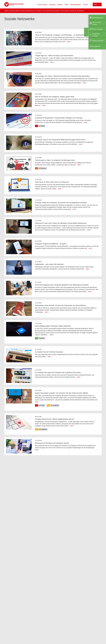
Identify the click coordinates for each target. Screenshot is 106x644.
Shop (66, 5)
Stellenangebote (95, 46)
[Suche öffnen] (90, 4)
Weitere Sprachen (98, 41)
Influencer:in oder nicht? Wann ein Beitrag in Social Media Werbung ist (61, 223)
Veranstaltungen (76, 5)
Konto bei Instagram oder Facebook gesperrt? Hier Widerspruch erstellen (62, 285)
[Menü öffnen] (97, 4)
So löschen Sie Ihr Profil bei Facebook (49, 352)
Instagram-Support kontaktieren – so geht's (51, 244)
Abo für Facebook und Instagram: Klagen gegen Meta (55, 97)
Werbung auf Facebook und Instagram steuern (52, 443)
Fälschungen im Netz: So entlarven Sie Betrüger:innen (55, 160)
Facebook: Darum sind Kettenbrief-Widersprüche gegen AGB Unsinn (60, 140)
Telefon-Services (98, 29)
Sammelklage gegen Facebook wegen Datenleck (53, 326)
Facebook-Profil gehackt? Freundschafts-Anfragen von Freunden (59, 118)
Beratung (52, 5)
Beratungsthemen (98, 18)
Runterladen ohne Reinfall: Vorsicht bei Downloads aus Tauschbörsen (61, 305)
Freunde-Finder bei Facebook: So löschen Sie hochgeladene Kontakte (61, 203)
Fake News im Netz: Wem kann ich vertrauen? (52, 182)
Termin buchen (42, 5)
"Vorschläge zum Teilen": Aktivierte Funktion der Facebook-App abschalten (62, 76)
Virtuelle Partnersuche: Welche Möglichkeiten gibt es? (55, 419)
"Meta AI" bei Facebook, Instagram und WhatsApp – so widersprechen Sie (62, 35)
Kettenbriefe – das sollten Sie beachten (49, 264)
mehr (69, 42)
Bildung (60, 5)
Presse (86, 5)
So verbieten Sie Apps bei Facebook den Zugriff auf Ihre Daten (58, 372)
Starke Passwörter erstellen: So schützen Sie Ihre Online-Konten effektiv (62, 393)
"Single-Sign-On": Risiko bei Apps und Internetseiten (54, 56)
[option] (40, 126)
